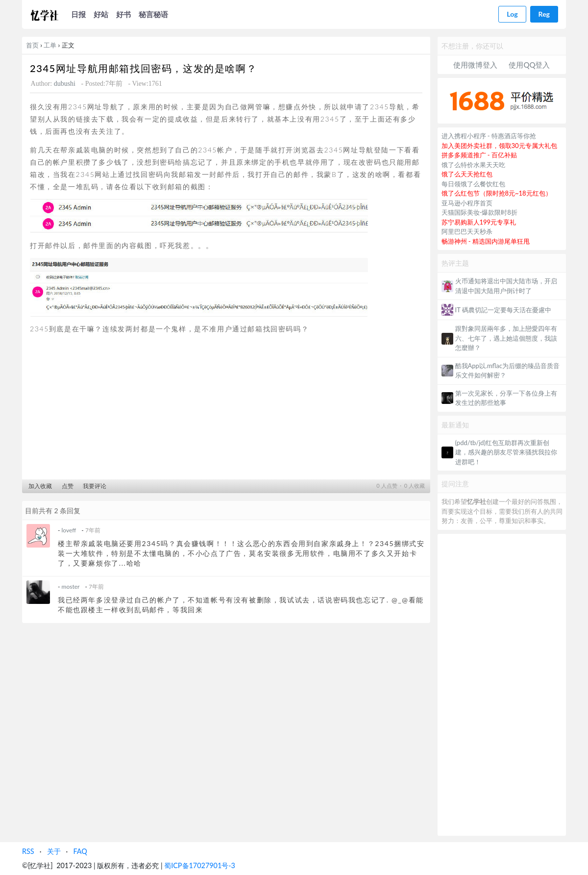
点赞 (68, 486)
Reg (544, 14)
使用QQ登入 (529, 65)
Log (512, 14)
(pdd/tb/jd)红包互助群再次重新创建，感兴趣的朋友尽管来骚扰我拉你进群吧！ (506, 452)
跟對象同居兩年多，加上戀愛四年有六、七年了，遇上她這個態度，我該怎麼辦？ (506, 338)
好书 (123, 14)
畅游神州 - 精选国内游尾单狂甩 (486, 241)
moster (71, 587)
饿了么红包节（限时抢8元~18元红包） (497, 193)
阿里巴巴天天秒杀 (467, 231)
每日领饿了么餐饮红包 (473, 184)
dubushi (65, 84)
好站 (101, 14)
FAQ (80, 851)
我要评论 (95, 486)
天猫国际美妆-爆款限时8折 (479, 212)
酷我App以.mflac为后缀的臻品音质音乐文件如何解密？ (507, 371)
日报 (78, 14)
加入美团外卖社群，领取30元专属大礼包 (499, 146)
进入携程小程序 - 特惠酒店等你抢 (489, 136)
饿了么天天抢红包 (467, 174)
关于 (54, 851)
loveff (69, 530)
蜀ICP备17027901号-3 (200, 865)
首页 (32, 45)
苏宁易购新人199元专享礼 (479, 222)
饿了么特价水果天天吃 (473, 165)
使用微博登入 (475, 65)
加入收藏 (40, 486)
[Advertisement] (226, 410)
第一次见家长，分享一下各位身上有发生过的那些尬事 (506, 398)
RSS (28, 851)
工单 (50, 45)
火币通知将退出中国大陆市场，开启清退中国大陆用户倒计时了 (506, 286)
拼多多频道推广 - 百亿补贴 (479, 155)
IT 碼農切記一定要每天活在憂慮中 (503, 310)
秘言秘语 (153, 14)
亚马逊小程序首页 (467, 203)
